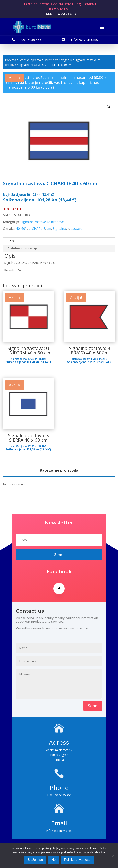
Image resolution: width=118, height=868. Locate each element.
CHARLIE (39, 229)
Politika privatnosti (77, 860)
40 (18, 229)
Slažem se (35, 860)
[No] (113, 856)
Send (93, 706)
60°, (24, 229)
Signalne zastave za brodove (42, 222)
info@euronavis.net (85, 39)
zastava (77, 229)
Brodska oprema (30, 60)
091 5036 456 (31, 40)
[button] (109, 107)
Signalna (59, 229)
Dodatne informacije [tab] (22, 248)
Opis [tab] (11, 241)
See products (59, 14)
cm (49, 229)
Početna (11, 60)
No (54, 860)
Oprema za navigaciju (58, 60)
